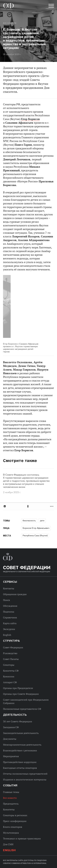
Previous (21, 307)
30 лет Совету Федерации (18, 721)
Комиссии (9, 676)
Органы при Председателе (18, 688)
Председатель (11, 804)
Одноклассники (28, 506)
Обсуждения (10, 606)
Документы (10, 739)
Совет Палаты (11, 659)
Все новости (10, 23)
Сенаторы (9, 665)
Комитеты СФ (11, 671)
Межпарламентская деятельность (22, 745)
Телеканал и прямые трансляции (22, 838)
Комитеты (9, 809)
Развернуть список (52, 506)
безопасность (29, 521)
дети (42, 521)
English (7, 635)
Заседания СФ (11, 727)
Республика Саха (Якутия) (35, 536)
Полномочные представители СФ (22, 709)
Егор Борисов (30, 119)
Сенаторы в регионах (15, 815)
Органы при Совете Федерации (21, 694)
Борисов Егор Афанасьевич (36, 528)
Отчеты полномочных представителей (25, 774)
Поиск (7, 600)
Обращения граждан (15, 594)
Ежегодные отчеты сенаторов (20, 768)
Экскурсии (9, 629)
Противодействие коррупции (20, 762)
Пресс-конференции (15, 821)
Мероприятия (11, 756)
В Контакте (5, 506)
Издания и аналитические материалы (25, 779)
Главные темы (11, 792)
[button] (51, 6)
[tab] (28, 506)
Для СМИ (8, 844)
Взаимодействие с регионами (20, 750)
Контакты (9, 588)
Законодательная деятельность (21, 733)
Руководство (10, 653)
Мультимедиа (11, 833)
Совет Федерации (13, 647)
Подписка (9, 612)
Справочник (10, 617)
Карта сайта (10, 623)
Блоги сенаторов (13, 827)
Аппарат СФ (10, 682)
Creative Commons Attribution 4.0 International (25, 863)
